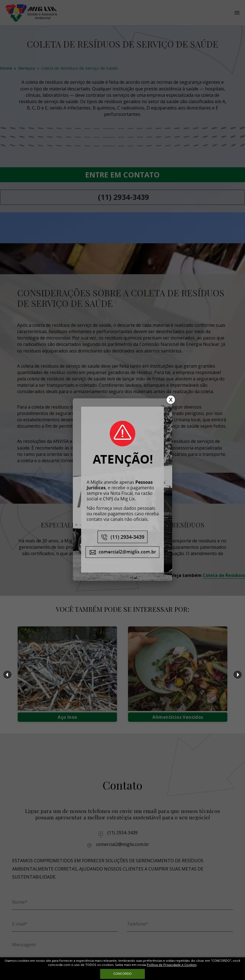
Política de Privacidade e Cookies (172, 965)
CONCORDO (123, 974)
